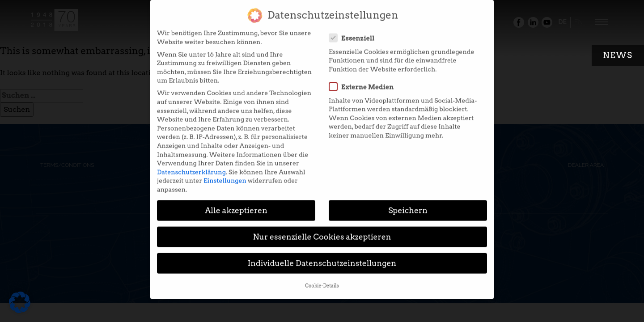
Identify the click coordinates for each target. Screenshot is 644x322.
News (618, 55)
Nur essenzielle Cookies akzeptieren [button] (322, 232)
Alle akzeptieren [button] (236, 205)
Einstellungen (225, 176)
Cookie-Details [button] (322, 281)
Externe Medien (364, 82)
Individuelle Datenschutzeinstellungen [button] (322, 258)
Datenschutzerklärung (191, 167)
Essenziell (355, 33)
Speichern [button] (408, 205)
